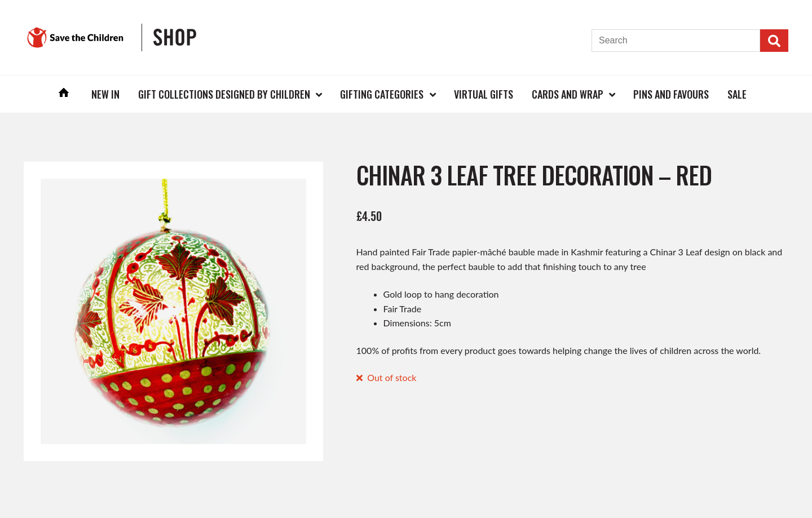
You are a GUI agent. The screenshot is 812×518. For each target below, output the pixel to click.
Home (64, 94)
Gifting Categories (382, 94)
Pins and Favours (671, 94)
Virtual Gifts (484, 94)
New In (105, 94)
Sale (737, 94)
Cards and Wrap (568, 94)
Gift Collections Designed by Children (224, 94)
